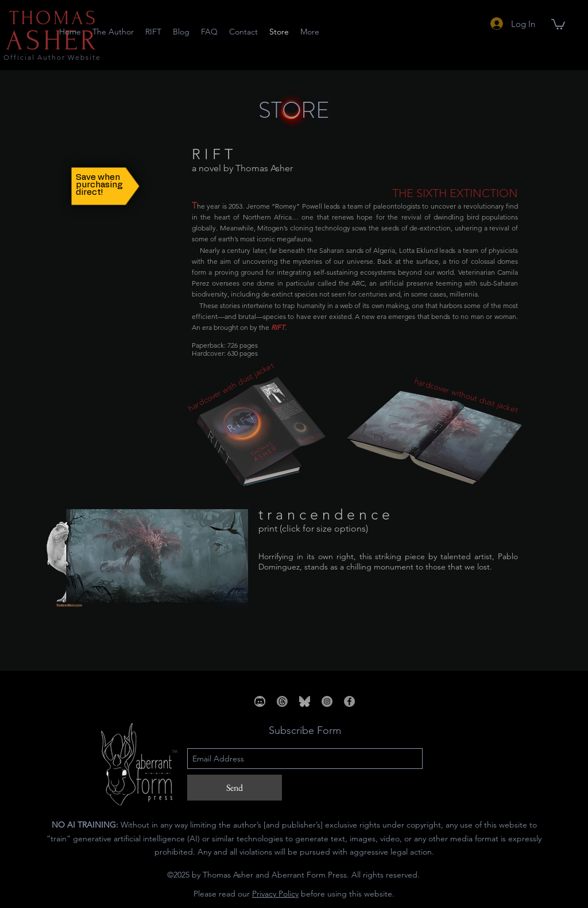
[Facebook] (349, 701)
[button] (558, 24)
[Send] (235, 788)
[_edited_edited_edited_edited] (260, 701)
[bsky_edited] (305, 701)
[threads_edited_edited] (282, 701)
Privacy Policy (275, 894)
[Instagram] (327, 701)
